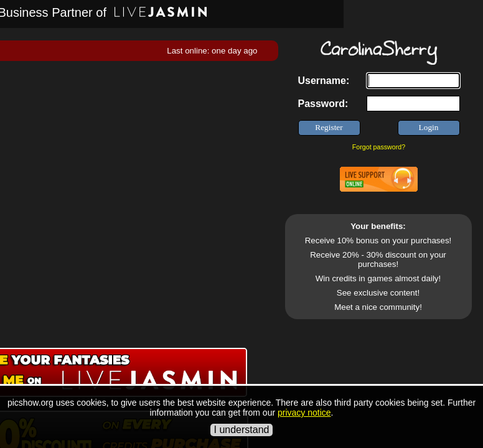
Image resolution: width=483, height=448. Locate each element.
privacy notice (304, 413)
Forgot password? (379, 147)
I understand (242, 430)
